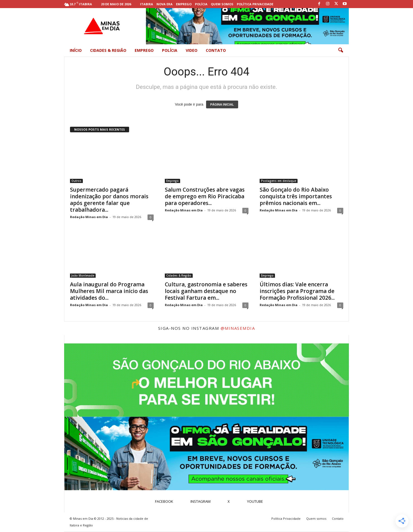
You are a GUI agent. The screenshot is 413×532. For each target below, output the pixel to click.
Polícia (201, 4)
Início (76, 50)
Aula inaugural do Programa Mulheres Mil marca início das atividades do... (109, 291)
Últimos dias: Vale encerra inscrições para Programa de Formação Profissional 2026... (297, 291)
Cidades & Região (108, 50)
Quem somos (222, 4)
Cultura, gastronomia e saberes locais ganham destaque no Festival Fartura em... (206, 291)
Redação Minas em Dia (89, 217)
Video (192, 50)
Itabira (147, 4)
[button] (340, 50)
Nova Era (165, 4)
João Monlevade (83, 275)
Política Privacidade (255, 4)
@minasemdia (238, 328)
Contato (216, 50)
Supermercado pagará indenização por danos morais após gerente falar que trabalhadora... (109, 200)
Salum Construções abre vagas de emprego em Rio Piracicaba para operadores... (205, 196)
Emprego (184, 4)
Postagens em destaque (279, 181)
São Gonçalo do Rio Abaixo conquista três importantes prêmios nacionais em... (296, 196)
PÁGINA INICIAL (222, 104)
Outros (76, 181)
